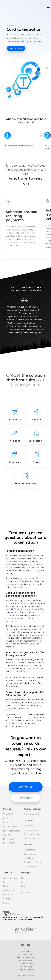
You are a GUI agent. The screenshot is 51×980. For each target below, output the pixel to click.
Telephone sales (31, 830)
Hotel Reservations (12, 831)
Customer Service (26, 964)
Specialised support (33, 862)
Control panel (30, 866)
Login (24, 886)
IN (23, 945)
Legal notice (26, 951)
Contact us (26, 787)
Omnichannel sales (32, 834)
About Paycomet (11, 878)
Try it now (26, 798)
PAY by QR (8, 822)
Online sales (29, 826)
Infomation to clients (26, 954)
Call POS (7, 835)
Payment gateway (32, 809)
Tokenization (29, 850)
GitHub (24, 882)
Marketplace (9, 839)
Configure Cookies (26, 970)
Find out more (16, 48)
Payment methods (32, 814)
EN (23, 893)
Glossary (7, 899)
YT (28, 945)
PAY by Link (8, 818)
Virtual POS (11, 609)
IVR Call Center (10, 827)
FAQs (6, 886)
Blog (5, 882)
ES (27, 893)
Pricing (6, 903)
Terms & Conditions (26, 957)
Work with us (9, 890)
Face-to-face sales (32, 838)
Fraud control (30, 858)
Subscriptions (30, 854)
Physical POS (9, 843)
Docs (24, 878)
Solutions (8, 809)
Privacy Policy (26, 960)
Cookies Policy (26, 967)
